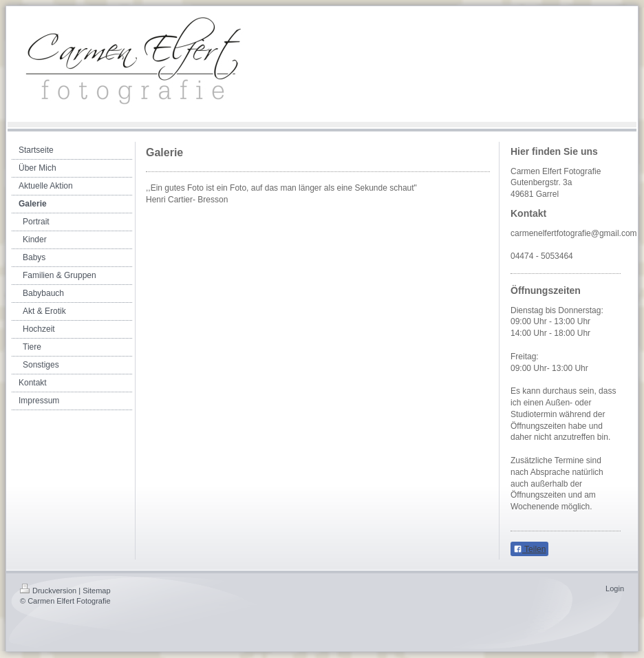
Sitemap (96, 591)
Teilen (529, 549)
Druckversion (48, 591)
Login (615, 588)
